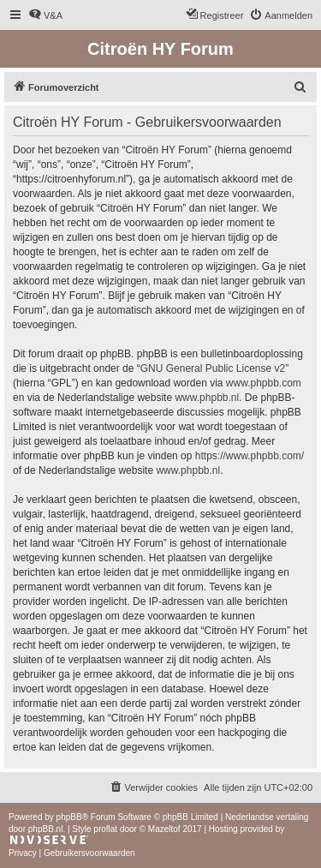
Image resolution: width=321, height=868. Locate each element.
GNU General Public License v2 (213, 368)
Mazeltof (164, 829)
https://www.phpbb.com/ (250, 456)
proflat (105, 829)
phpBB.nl (46, 829)
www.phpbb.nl (207, 398)
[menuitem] (45, 15)
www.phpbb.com (264, 383)
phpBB (69, 817)
